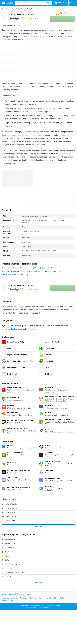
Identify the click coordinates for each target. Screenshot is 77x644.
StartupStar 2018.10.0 (9, 508)
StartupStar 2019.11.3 (9, 504)
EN (72, 3)
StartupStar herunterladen (11, 271)
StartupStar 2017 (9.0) (10, 516)
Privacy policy (37, 598)
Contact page (16, 329)
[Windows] (8, 9)
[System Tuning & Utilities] (19, 9)
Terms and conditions (9, 598)
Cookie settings (7, 600)
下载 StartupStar (48, 268)
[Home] (2, 9)
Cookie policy (24, 598)
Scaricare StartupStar (32, 271)
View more (38, 526)
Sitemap (29, 594)
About (4, 594)
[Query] (33, 3)
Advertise (20, 594)
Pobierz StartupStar (9, 268)
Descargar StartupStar (52, 271)
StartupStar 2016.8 (8, 521)
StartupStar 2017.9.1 (9, 512)
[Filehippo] (7, 3)
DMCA (62, 598)
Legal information (51, 598)
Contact (11, 594)
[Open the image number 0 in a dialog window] (17, 179)
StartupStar (21, 14)
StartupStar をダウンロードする (13, 275)
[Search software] (48, 3)
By (13, 18)
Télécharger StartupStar (29, 268)
